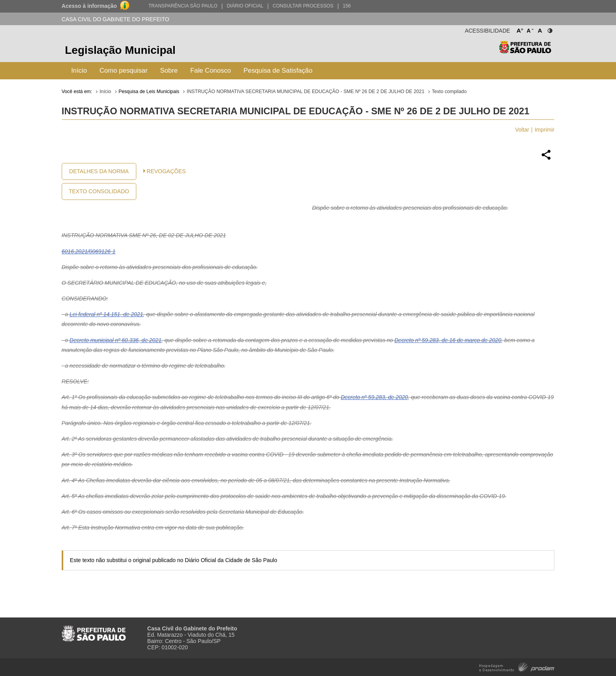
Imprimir (545, 130)
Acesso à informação (89, 6)
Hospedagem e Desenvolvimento (517, 666)
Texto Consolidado (99, 191)
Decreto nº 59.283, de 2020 (374, 397)
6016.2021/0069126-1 (89, 251)
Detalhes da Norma (99, 171)
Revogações (166, 171)
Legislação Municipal (120, 50)
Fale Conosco (211, 71)
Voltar (522, 130)
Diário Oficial (245, 6)
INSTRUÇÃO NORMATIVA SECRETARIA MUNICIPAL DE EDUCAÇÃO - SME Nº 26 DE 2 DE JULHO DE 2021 (305, 92)
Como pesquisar (123, 71)
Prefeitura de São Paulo (525, 51)
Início (79, 71)
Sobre (169, 71)
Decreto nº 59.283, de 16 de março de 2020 (448, 340)
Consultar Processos (303, 6)
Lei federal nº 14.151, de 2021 (106, 314)
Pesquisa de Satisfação (278, 71)
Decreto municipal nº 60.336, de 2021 (115, 340)
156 (346, 6)
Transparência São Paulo (183, 6)
